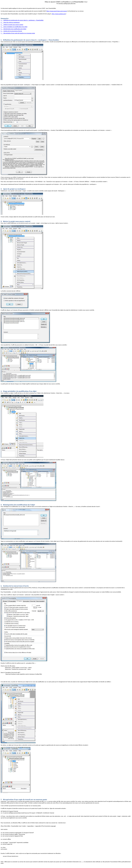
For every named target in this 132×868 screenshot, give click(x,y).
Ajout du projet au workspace (13, 189)
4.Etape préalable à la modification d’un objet (14, 27)
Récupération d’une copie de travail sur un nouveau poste (24, 800)
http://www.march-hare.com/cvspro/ (57, 11)
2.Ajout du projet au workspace (10, 22)
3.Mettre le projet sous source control (12, 25)
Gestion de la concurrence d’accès (15, 586)
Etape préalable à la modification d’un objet (19, 391)
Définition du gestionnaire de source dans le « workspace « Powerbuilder (30, 40)
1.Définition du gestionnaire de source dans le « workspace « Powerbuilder (22, 20)
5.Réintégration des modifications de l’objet (13, 29)
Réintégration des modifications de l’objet (18, 505)
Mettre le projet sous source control (15, 221)
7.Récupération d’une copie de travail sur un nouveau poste (18, 33)
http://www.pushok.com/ (59, 14)
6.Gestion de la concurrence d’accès (11, 31)
